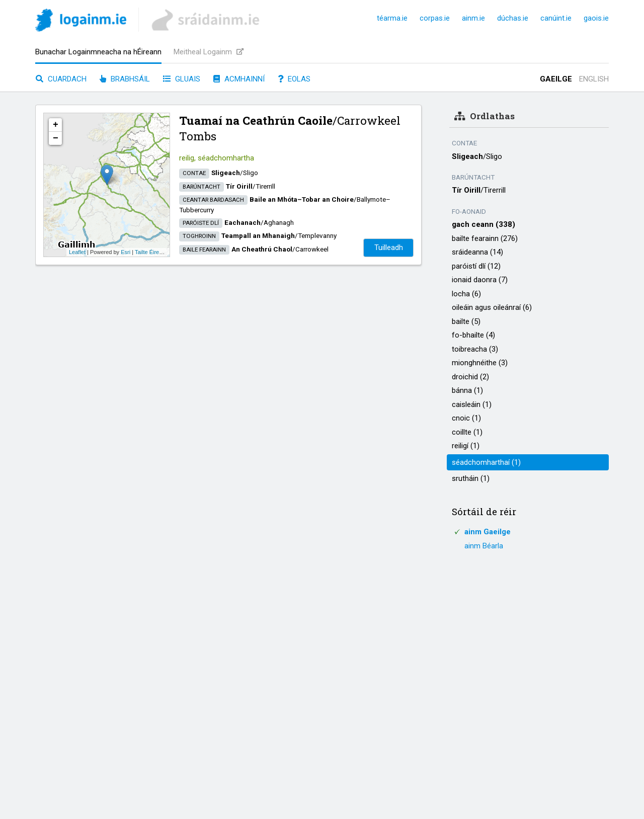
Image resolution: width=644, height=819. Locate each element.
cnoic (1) (466, 418)
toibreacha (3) (475, 349)
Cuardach (61, 79)
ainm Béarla (484, 546)
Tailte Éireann (152, 252)
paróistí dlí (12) (476, 266)
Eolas (294, 79)
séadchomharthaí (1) (486, 462)
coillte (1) (467, 432)
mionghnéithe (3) (480, 363)
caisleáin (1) (472, 404)
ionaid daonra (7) (480, 280)
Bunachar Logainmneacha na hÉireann (98, 52)
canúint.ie (556, 18)
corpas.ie (435, 18)
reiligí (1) (466, 446)
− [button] (56, 138)
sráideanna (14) (477, 252)
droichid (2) (470, 377)
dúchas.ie (513, 18)
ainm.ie (473, 18)
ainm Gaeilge (488, 532)
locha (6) (466, 294)
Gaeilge (556, 79)
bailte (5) (466, 321)
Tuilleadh (389, 248)
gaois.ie (596, 18)
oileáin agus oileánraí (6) (492, 307)
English (594, 79)
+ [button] (56, 125)
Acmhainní (239, 79)
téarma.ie (392, 18)
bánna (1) (467, 390)
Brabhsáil (125, 79)
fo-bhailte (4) (473, 335)
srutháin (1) (471, 478)
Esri (126, 252)
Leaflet (77, 252)
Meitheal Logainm (209, 52)
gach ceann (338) (484, 224)
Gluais (182, 79)
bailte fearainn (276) (485, 238)
